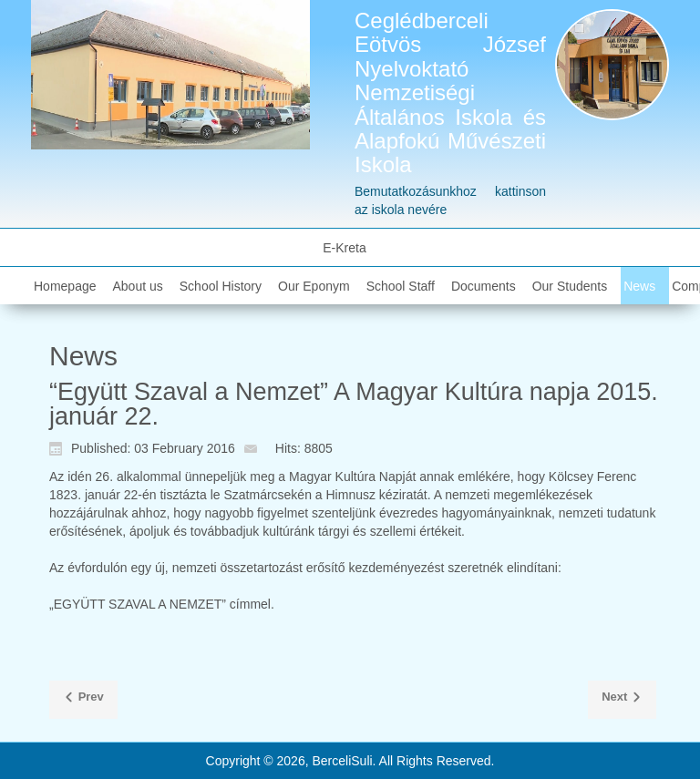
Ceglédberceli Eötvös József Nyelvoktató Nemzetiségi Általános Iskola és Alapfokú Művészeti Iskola (450, 92)
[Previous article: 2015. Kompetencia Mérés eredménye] (83, 700)
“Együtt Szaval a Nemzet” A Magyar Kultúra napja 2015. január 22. (354, 404)
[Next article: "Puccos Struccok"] (622, 700)
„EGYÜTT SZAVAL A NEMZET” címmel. (162, 604)
